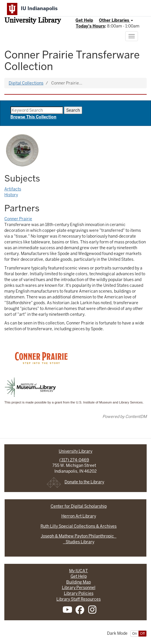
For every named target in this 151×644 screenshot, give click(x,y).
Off (142, 634)
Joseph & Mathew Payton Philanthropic (79, 536)
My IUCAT (79, 571)
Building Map (79, 582)
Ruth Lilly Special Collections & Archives (79, 526)
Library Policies (79, 593)
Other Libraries (116, 20)
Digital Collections (26, 83)
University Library (33, 21)
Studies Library (79, 542)
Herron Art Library (79, 516)
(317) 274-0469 (74, 460)
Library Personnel (79, 588)
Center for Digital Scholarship (79, 506)
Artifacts (13, 189)
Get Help (84, 20)
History (11, 195)
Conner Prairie (18, 219)
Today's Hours (90, 26)
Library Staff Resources (79, 599)
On (135, 634)
